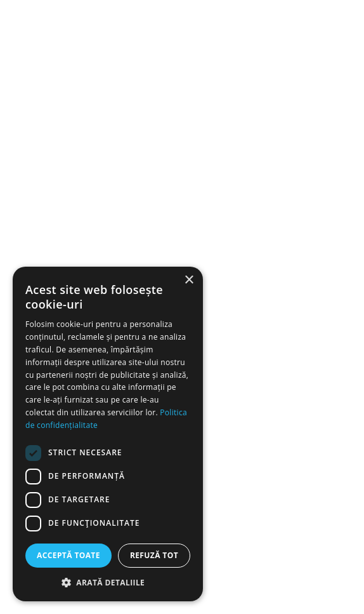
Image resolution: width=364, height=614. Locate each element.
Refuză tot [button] (154, 555)
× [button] (189, 280)
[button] (108, 582)
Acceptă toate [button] (68, 555)
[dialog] (108, 434)
